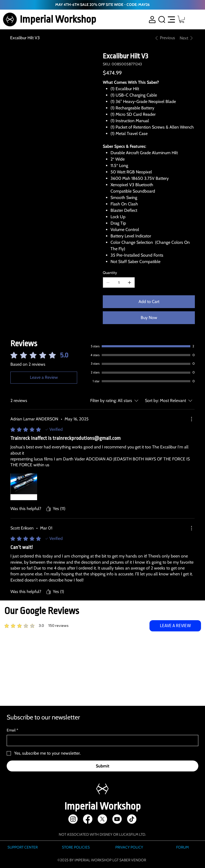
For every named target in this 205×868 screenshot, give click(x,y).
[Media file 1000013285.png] (24, 487)
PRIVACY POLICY (129, 847)
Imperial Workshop (58, 19)
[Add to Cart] (149, 302)
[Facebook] (88, 819)
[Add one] (129, 282)
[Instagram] (73, 819)
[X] (102, 819)
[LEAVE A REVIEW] (175, 626)
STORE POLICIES (76, 847)
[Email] (101, 740)
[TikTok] (132, 819)
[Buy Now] (149, 318)
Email (12, 730)
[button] (182, 19)
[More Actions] (191, 419)
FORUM (182, 847)
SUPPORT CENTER (23, 847)
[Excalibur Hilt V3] (25, 38)
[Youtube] (117, 819)
